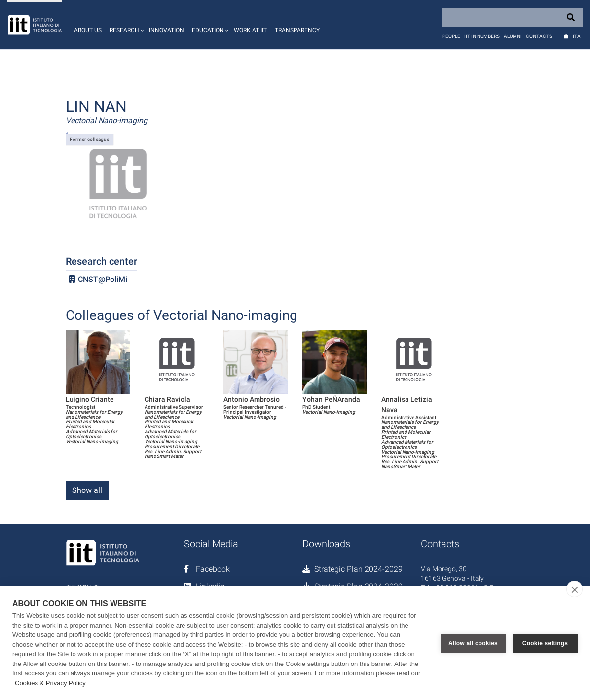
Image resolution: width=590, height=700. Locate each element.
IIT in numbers (482, 36)
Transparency (297, 30)
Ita (577, 36)
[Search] (513, 17)
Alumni (513, 36)
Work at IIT (250, 30)
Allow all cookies (473, 643)
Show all (87, 490)
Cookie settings (545, 643)
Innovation (166, 30)
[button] (125, 25)
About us (88, 30)
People (451, 36)
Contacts (539, 36)
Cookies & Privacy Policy (50, 683)
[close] (574, 589)
